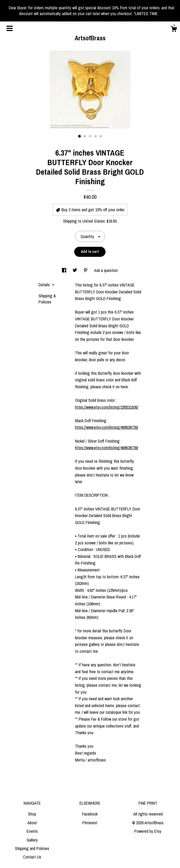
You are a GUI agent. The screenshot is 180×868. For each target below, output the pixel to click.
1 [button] (79, 136)
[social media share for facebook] (65, 270)
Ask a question (106, 270)
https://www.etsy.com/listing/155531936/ (107, 407)
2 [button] (85, 136)
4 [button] (95, 136)
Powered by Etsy (148, 831)
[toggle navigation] (10, 28)
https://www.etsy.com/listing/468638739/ (107, 427)
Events (32, 831)
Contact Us (32, 857)
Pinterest (90, 823)
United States (94, 221)
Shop (32, 814)
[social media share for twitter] (75, 270)
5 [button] (101, 136)
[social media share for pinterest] (86, 270)
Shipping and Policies (32, 848)
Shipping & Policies (47, 299)
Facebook (90, 814)
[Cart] (174, 30)
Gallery (32, 840)
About (32, 823)
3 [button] (90, 136)
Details (46, 285)
